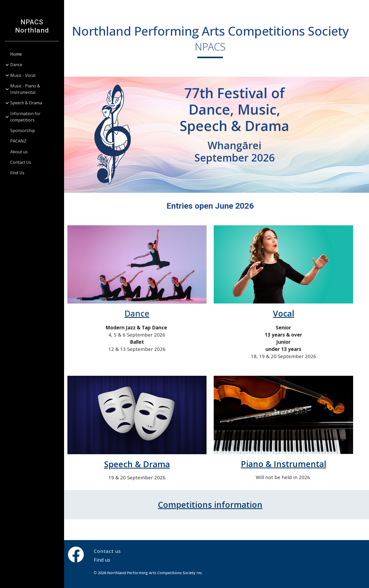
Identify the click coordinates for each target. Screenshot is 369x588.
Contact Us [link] (21, 162)
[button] (363, 7)
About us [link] (19, 152)
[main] (217, 49)
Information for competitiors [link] (25, 117)
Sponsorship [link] (23, 130)
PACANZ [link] (18, 141)
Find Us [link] (17, 173)
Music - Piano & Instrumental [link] (25, 89)
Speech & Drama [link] (26, 103)
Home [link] (16, 54)
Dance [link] (16, 65)
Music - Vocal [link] (23, 75)
